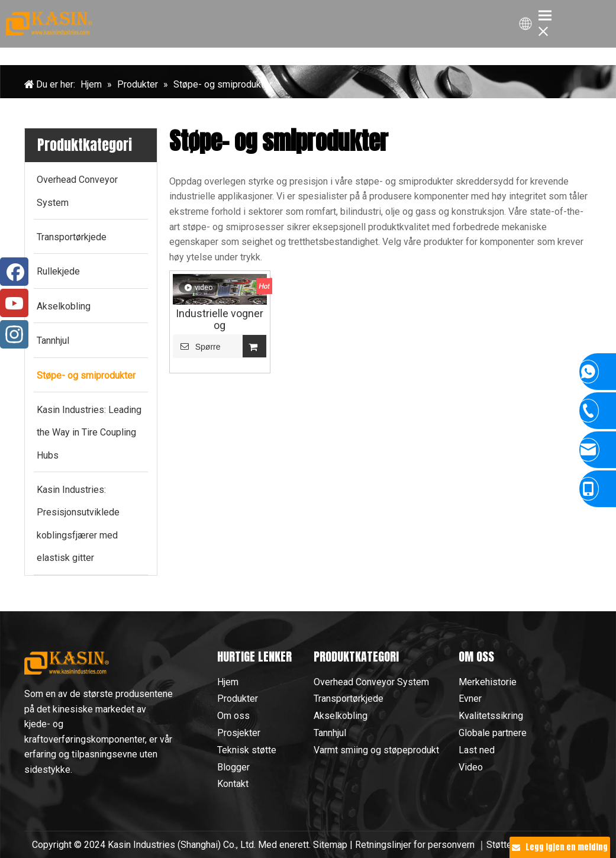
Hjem (228, 682)
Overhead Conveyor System (371, 682)
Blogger (233, 767)
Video (471, 767)
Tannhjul (330, 733)
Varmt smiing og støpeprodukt (376, 750)
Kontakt (233, 784)
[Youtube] (14, 303)
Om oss (233, 716)
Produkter (238, 699)
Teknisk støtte (247, 750)
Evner (470, 699)
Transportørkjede (349, 699)
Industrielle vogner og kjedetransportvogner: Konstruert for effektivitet (220, 320)
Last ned (477, 750)
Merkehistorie (488, 682)
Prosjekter (239, 733)
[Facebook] (14, 272)
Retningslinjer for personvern (416, 845)
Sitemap (330, 845)
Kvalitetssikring (491, 716)
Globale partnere (493, 733)
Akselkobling (341, 716)
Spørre (197, 346)
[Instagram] (14, 334)
